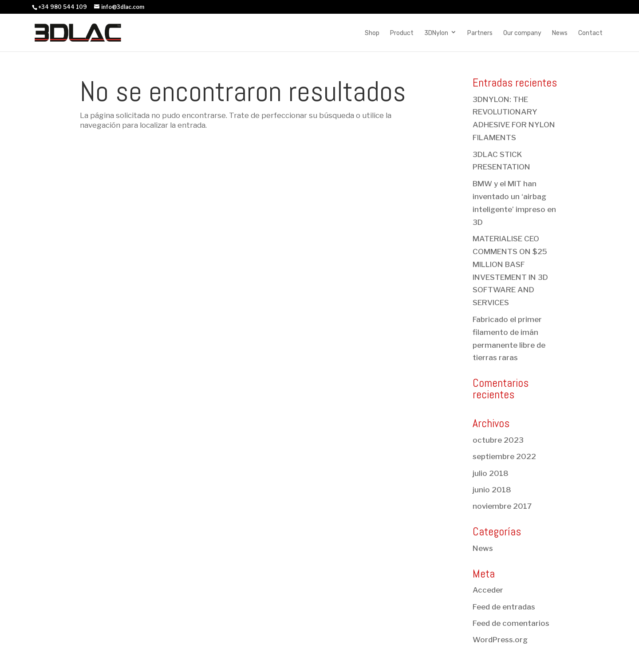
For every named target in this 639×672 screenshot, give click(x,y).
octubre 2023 (498, 440)
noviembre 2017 (502, 506)
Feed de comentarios (511, 623)
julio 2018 (491, 473)
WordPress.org (500, 640)
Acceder (488, 590)
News (560, 33)
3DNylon (436, 33)
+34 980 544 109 (63, 7)
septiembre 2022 (504, 456)
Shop (372, 33)
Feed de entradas (504, 607)
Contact (590, 33)
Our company (522, 33)
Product (402, 33)
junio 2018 (492, 490)
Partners (480, 33)
